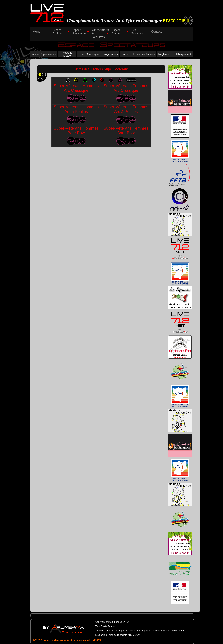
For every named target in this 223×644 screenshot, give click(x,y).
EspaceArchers (57, 32)
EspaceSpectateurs (79, 32)
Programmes (110, 54)
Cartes (125, 54)
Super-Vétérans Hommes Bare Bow (76, 136)
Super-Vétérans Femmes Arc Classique (126, 93)
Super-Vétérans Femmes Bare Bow (126, 136)
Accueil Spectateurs (44, 54)
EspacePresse (116, 32)
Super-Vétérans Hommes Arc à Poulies (76, 114)
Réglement (165, 54)
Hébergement (183, 54)
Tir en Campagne (89, 54)
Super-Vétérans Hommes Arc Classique (76, 93)
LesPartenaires (138, 32)
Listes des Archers (144, 54)
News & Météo (67, 54)
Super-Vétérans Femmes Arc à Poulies (126, 114)
